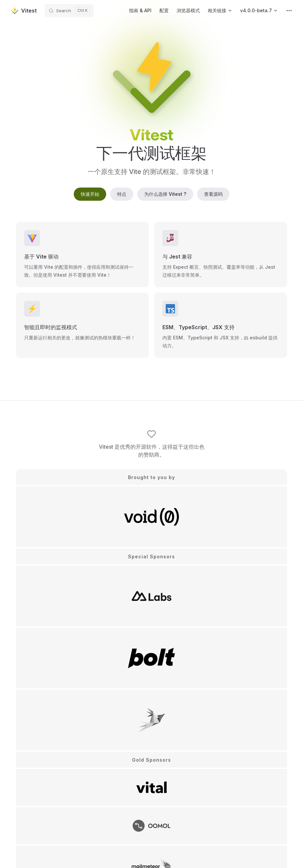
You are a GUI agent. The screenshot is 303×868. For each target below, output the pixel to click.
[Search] (69, 11)
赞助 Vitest (152, 752)
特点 (122, 194)
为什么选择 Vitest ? (165, 194)
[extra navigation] (289, 11)
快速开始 (90, 194)
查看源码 (213, 194)
